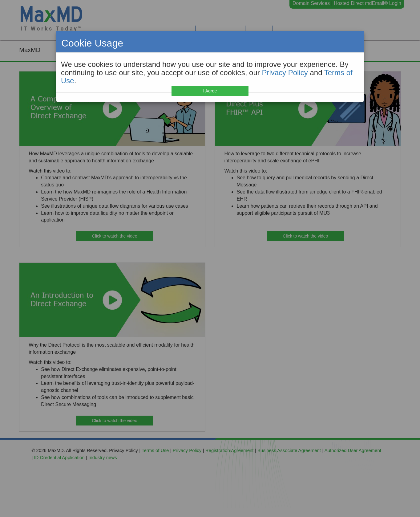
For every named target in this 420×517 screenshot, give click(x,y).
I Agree (210, 91)
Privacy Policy (285, 73)
